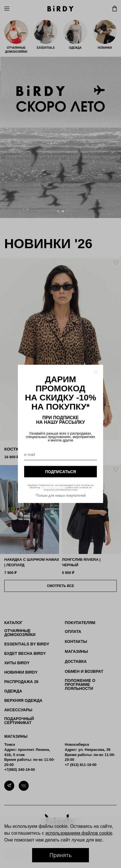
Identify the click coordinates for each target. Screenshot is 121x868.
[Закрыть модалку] (96, 372)
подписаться (60, 472)
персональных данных (53, 488)
